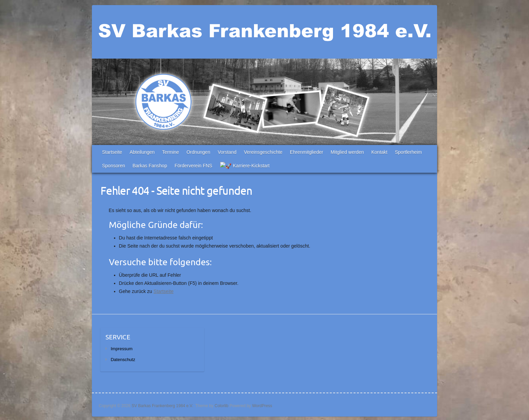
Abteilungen (142, 152)
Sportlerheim (408, 152)
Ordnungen (198, 152)
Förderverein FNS (193, 166)
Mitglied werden (347, 152)
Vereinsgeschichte (263, 152)
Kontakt (379, 152)
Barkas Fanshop (150, 166)
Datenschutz (123, 360)
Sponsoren (114, 166)
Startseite (112, 152)
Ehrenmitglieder (307, 152)
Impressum (121, 349)
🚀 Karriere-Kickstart (242, 166)
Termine (171, 152)
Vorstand (227, 152)
